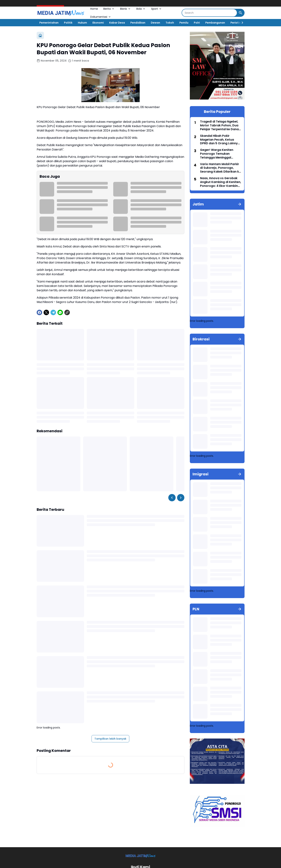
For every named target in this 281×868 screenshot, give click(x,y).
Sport (157, 9)
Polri (197, 23)
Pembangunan (215, 23)
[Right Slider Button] (241, 23)
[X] (46, 312)
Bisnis (126, 9)
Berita (109, 9)
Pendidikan (138, 23)
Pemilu (184, 23)
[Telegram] (53, 312)
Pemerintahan (49, 23)
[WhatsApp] (60, 312)
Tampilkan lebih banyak (110, 739)
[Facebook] (39, 312)
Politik (68, 23)
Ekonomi (98, 23)
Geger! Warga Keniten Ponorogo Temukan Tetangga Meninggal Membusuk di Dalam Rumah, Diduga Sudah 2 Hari (218, 154)
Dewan (155, 23)
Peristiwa (237, 23)
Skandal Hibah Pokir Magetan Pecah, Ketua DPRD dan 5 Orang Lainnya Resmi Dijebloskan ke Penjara (220, 140)
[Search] (209, 13)
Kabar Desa (117, 23)
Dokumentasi (101, 17)
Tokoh (170, 23)
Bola (141, 9)
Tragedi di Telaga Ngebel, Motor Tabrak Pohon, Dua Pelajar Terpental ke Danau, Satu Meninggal (221, 125)
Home (94, 9)
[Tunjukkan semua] (240, 204)
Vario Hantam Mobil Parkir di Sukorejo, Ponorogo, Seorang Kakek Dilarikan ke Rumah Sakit (220, 168)
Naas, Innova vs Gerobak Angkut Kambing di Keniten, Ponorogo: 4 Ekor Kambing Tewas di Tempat (221, 182)
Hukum (82, 23)
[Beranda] (40, 35)
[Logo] (140, 856)
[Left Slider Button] (172, 498)
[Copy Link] (67, 312)
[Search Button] (241, 13)
